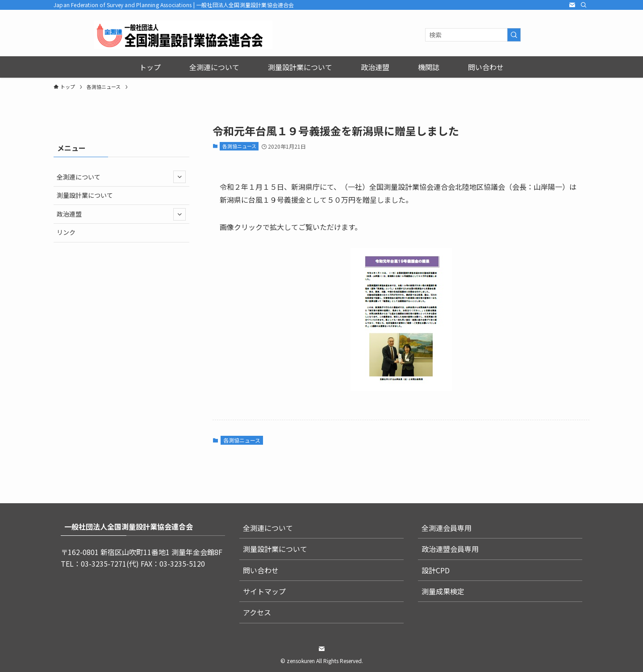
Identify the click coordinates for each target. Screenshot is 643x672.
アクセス (257, 612)
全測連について (121, 177)
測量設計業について (85, 195)
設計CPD (436, 570)
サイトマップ (264, 591)
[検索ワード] (473, 35)
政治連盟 (121, 214)
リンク (66, 232)
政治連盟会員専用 (450, 549)
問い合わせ (261, 570)
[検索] (584, 5)
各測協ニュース (239, 146)
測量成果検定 (443, 591)
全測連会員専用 (447, 528)
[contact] (572, 5)
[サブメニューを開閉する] (180, 177)
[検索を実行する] (514, 35)
